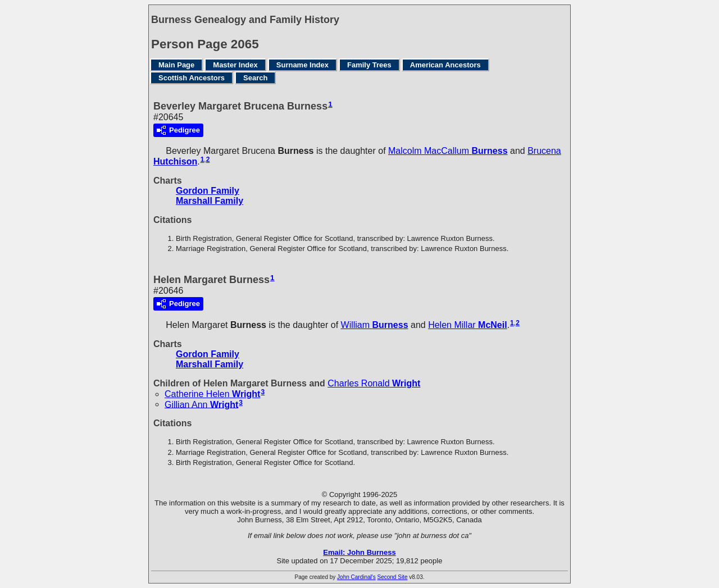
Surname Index (302, 65)
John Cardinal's (356, 577)
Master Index (235, 65)
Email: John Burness (359, 552)
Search (255, 78)
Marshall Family (210, 201)
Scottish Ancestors (192, 78)
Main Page (176, 65)
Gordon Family (208, 191)
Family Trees (369, 65)
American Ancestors (445, 65)
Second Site (393, 577)
